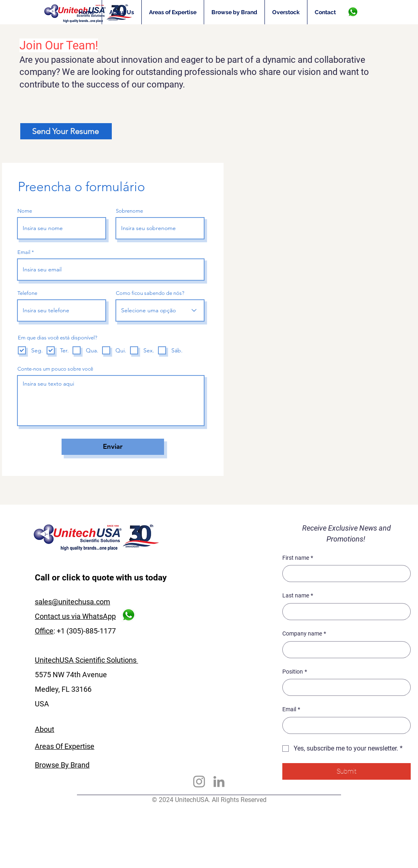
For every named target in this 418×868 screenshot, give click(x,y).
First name (298, 558)
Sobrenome (129, 211)
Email (24, 252)
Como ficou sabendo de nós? (150, 293)
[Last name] (344, 612)
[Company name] (344, 650)
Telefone (27, 293)
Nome (25, 211)
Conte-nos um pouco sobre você (55, 369)
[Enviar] (113, 447)
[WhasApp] (353, 12)
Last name (298, 596)
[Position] (344, 687)
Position (295, 672)
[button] (173, 12)
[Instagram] (199, 782)
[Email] (344, 725)
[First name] (344, 574)
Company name (304, 634)
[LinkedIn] (219, 782)
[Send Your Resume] (66, 131)
